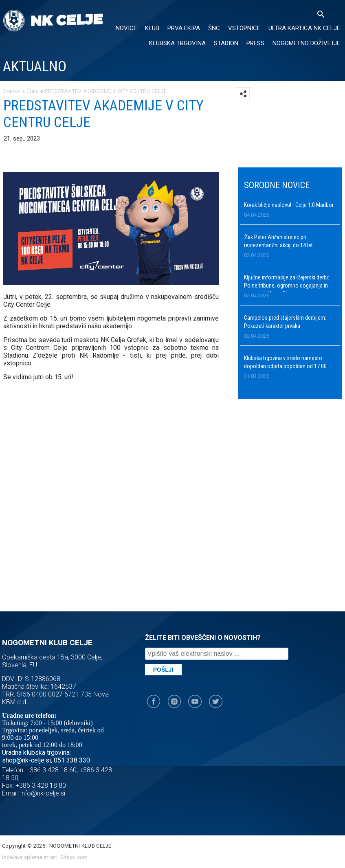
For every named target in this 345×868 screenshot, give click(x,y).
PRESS (255, 43)
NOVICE (126, 28)
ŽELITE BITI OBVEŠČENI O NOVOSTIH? (203, 638)
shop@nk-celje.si (26, 760)
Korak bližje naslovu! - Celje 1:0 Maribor (289, 205)
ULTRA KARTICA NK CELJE (304, 28)
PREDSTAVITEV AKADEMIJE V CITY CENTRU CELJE (106, 91)
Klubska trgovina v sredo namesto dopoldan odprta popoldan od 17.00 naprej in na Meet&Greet (285, 366)
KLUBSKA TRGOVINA (177, 43)
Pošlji (163, 670)
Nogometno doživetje (306, 43)
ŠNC (214, 28)
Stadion (226, 43)
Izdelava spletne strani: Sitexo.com (45, 857)
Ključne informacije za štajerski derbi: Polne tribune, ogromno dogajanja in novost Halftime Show (287, 286)
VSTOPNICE (244, 28)
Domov (12, 91)
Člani (33, 91)
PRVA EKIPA (184, 28)
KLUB (152, 28)
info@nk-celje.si (43, 793)
